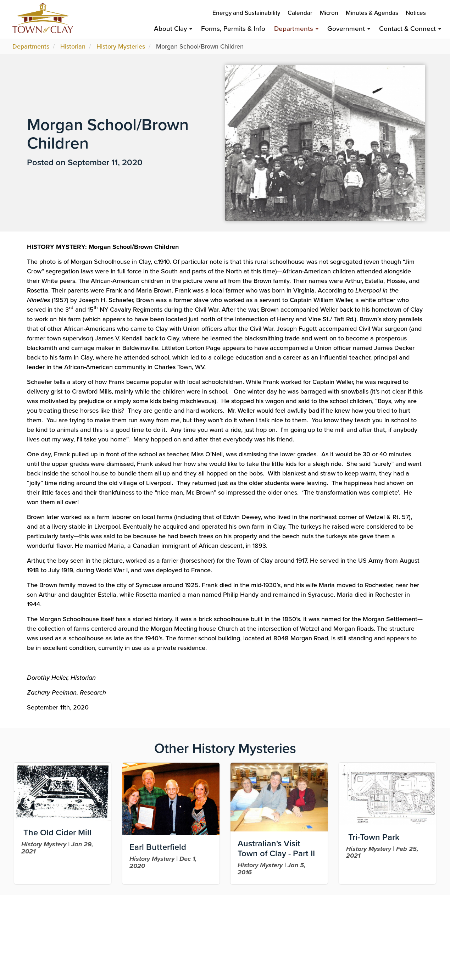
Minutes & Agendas (372, 13)
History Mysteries (121, 46)
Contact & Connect (410, 29)
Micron (329, 13)
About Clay (173, 29)
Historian (73, 46)
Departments (296, 29)
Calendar (300, 13)
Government (349, 29)
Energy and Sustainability (246, 13)
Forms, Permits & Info (233, 29)
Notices (416, 13)
